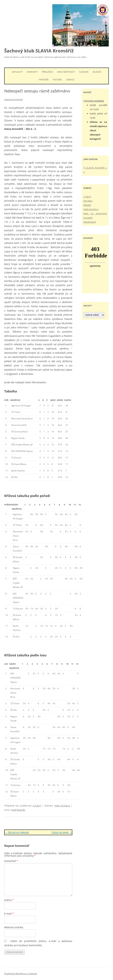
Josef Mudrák (18, 810)
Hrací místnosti (66, 72)
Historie (57, 80)
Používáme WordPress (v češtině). (21, 974)
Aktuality (17, 72)
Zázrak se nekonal (17, 832)
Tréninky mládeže (94, 101)
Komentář (11, 861)
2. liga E (87, 197)
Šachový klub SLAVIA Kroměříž (39, 51)
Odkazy (70, 80)
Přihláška (47, 72)
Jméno (9, 900)
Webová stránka (14, 927)
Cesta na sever (62, 832)
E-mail (9, 914)
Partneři (44, 80)
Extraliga (88, 201)
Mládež (97, 72)
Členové (84, 72)
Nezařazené (90, 222)
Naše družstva (62, 806)
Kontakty (32, 72)
